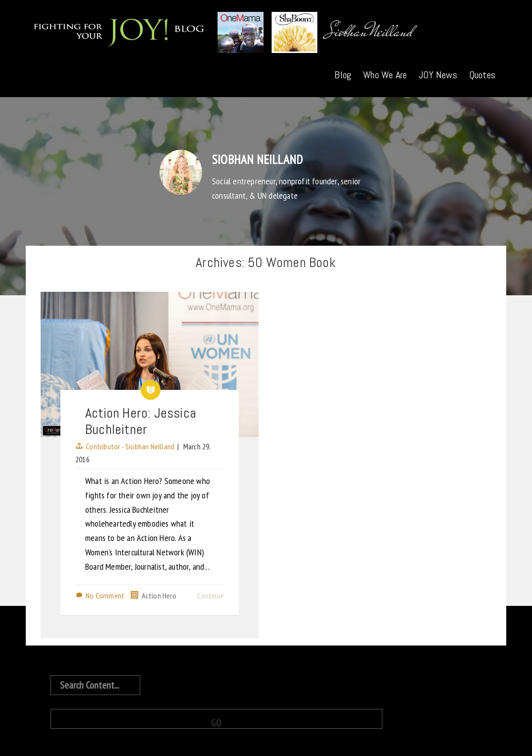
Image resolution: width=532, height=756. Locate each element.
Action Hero (159, 595)
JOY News (438, 75)
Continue (211, 595)
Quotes (482, 75)
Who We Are (385, 75)
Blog (343, 75)
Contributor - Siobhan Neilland (130, 446)
